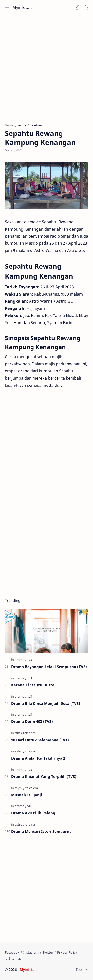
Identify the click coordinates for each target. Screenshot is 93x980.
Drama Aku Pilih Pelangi (34, 813)
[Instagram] (31, 952)
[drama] (21, 660)
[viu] (30, 806)
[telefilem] (29, 733)
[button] (77, 7)
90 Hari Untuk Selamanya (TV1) (40, 740)
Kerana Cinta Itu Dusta (33, 685)
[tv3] (30, 660)
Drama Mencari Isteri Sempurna (41, 831)
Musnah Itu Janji (27, 795)
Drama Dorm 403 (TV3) (32, 721)
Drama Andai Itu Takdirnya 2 (38, 758)
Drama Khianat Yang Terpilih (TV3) (44, 776)
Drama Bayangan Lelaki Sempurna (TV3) (49, 667)
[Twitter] (48, 952)
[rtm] (18, 733)
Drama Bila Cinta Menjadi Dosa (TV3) (46, 703)
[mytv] (20, 788)
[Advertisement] (46, 67)
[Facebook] (12, 952)
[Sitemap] (15, 958)
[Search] (86, 7)
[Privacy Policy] (67, 952)
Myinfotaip (23, 7)
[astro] (20, 751)
